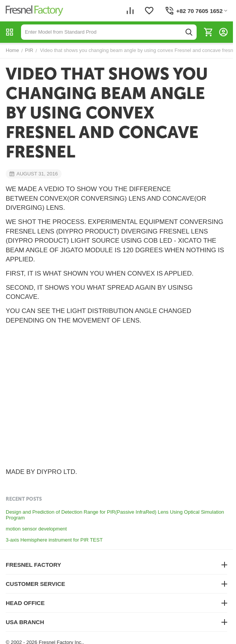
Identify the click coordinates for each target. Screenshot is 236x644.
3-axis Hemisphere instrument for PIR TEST (54, 540)
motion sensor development (36, 529)
